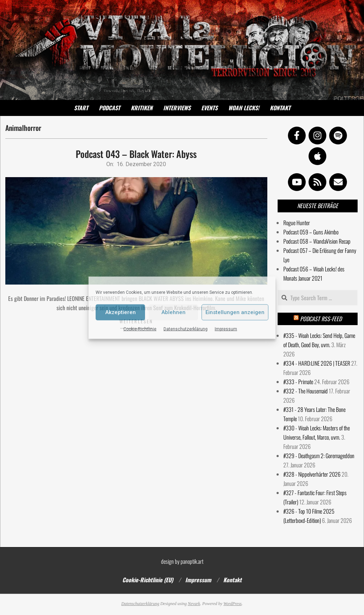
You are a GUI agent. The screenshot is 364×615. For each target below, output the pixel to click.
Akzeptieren (121, 312)
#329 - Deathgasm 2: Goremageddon (319, 456)
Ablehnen (173, 312)
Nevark (194, 604)
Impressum (226, 329)
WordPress (232, 604)
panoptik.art (192, 561)
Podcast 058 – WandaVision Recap (317, 241)
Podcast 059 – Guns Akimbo (311, 232)
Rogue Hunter (297, 223)
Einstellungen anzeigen (235, 312)
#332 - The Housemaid (306, 391)
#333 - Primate (298, 382)
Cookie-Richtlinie (140, 329)
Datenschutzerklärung (186, 329)
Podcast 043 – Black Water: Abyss (136, 154)
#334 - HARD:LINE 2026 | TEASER (317, 363)
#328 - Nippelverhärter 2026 (312, 474)
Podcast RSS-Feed (321, 319)
